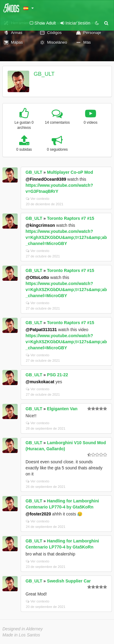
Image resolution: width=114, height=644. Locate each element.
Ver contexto (38, 199)
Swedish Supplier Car (69, 581)
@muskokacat (40, 382)
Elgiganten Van (62, 409)
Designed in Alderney (23, 629)
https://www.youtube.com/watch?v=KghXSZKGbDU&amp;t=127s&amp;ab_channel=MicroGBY (66, 237)
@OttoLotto (37, 277)
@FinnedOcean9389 (46, 179)
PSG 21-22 (58, 375)
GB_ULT (44, 74)
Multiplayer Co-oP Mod (70, 172)
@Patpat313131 (41, 330)
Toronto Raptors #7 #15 (71, 218)
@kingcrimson (40, 225)
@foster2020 (38, 514)
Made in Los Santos (21, 635)
